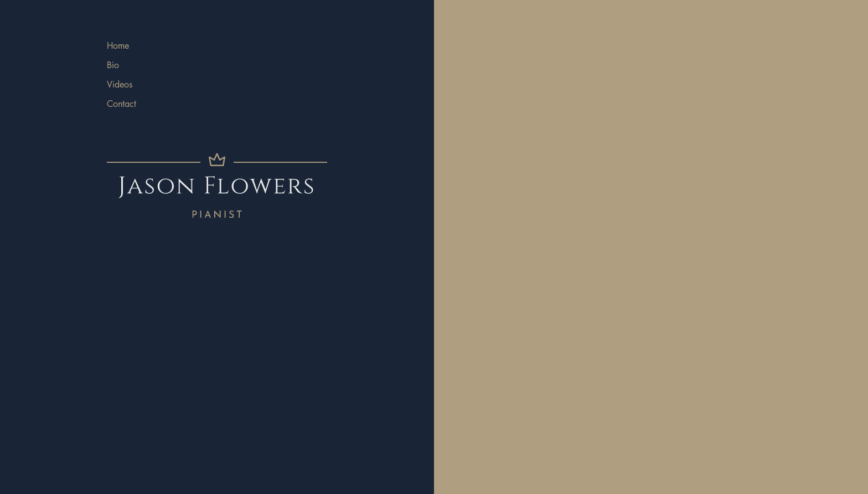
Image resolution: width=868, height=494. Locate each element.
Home (118, 46)
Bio (113, 65)
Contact (122, 104)
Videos (120, 84)
